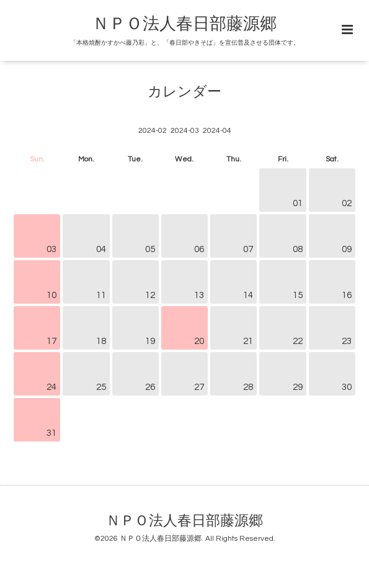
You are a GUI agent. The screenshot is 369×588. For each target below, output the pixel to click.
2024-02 (153, 131)
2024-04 (217, 131)
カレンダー (184, 92)
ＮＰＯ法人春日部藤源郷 (184, 24)
